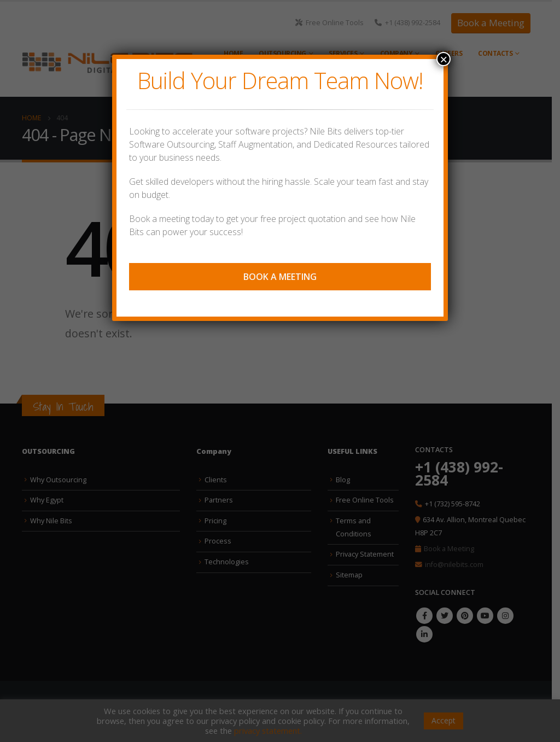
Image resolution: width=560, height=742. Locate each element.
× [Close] (444, 59)
